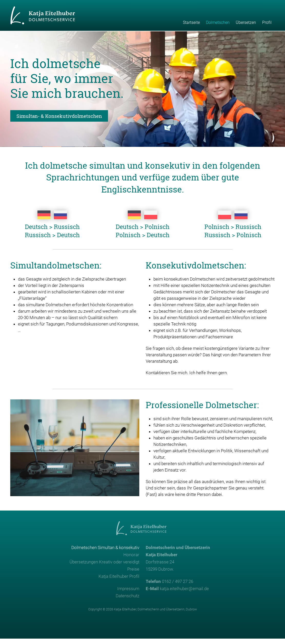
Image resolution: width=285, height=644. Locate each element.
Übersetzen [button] (246, 22)
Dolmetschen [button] (218, 22)
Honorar (131, 560)
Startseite (191, 22)
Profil (267, 22)
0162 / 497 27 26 (178, 587)
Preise (133, 574)
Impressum (128, 594)
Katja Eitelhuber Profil (119, 582)
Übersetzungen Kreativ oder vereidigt (104, 567)
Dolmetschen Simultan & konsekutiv (105, 553)
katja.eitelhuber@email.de (184, 594)
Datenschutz (127, 601)
